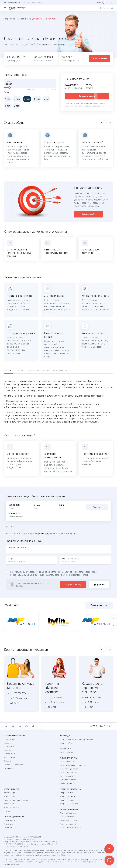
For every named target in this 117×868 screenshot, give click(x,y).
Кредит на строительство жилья (16, 800)
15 (83, 716)
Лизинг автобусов (67, 776)
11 (61, 716)
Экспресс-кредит (10, 758)
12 (67, 716)
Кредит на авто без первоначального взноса (77, 739)
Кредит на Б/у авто (67, 743)
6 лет (7, 106)
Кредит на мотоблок (67, 796)
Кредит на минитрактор (69, 804)
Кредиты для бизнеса (33, 3)
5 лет (46, 99)
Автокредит (65, 736)
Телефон (11, 559)
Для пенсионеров (10, 747)
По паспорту (9, 743)
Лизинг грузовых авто (69, 783)
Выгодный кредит (10, 739)
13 (72, 716)
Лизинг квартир (10, 828)
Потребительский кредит (15, 19)
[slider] (10, 88)
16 (88, 716)
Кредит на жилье (11, 789)
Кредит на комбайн (67, 793)
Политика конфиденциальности (16, 846)
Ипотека (7, 811)
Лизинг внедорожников (69, 769)
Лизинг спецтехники (69, 809)
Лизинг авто (66, 749)
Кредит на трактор (67, 800)
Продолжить (99, 585)
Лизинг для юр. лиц (69, 758)
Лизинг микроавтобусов (69, 773)
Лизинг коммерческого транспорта (73, 765)
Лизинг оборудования (68, 780)
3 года (26, 99)
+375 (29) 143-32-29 (104, 3)
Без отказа (8, 750)
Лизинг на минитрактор (69, 820)
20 (110, 716)
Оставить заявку (100, 58)
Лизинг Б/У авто (66, 752)
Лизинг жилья (9, 820)
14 (78, 716)
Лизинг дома (9, 824)
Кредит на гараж (10, 793)
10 (56, 716)
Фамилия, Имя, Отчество (17, 547)
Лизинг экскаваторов (68, 824)
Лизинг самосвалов (68, 762)
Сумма (9, 81)
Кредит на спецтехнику (71, 789)
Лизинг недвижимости (14, 817)
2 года (16, 99)
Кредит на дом (9, 804)
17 (94, 716)
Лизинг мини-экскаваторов (70, 828)
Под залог (8, 761)
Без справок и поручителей (14, 765)
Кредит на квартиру (11, 807)
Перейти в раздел (99, 605)
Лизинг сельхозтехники (69, 813)
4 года (36, 99)
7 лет (16, 106)
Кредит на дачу (10, 796)
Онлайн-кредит (10, 754)
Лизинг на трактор (67, 817)
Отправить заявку (87, 96)
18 (99, 716)
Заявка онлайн (88, 214)
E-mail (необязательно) (70, 559)
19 (105, 716)
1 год (7, 99)
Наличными (8, 768)
